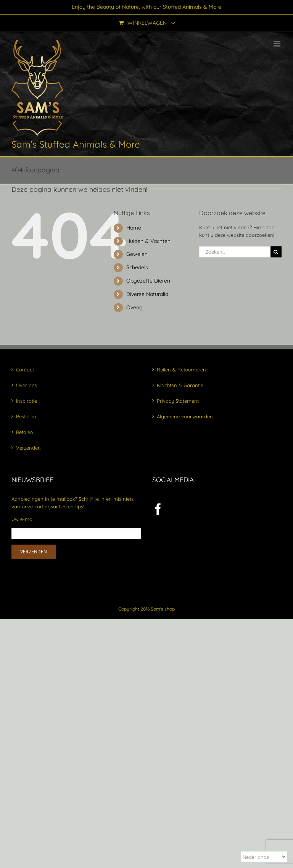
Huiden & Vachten (148, 241)
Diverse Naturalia (147, 294)
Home (134, 228)
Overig (134, 307)
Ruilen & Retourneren (181, 370)
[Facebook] (158, 509)
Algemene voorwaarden (185, 416)
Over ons (27, 385)
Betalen (25, 432)
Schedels (137, 267)
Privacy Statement (178, 401)
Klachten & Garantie (180, 385)
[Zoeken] (276, 252)
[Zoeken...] (235, 252)
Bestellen (26, 416)
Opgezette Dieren (148, 281)
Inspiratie (27, 401)
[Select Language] (264, 857)
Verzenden (28, 448)
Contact (25, 370)
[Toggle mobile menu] (278, 44)
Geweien (137, 254)
